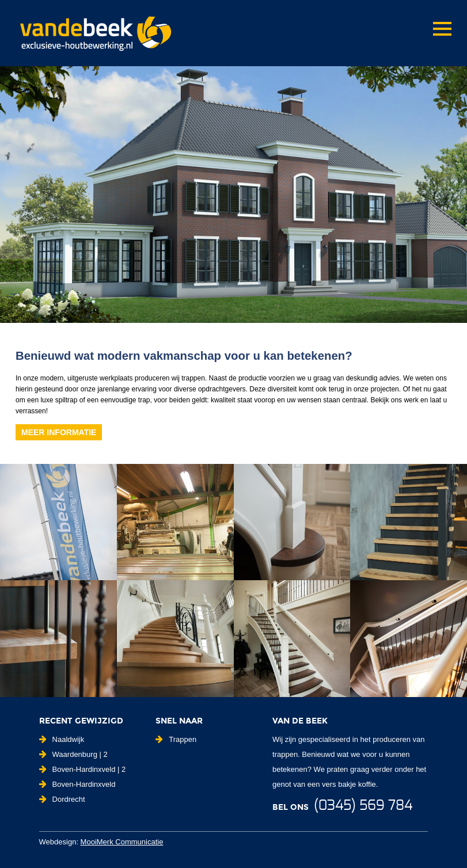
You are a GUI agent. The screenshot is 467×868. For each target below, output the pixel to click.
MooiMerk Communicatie (122, 842)
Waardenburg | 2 (73, 754)
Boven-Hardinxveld (77, 784)
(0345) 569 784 (363, 806)
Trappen (176, 739)
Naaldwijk (62, 739)
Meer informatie (59, 432)
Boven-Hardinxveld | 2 (83, 769)
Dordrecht (62, 799)
